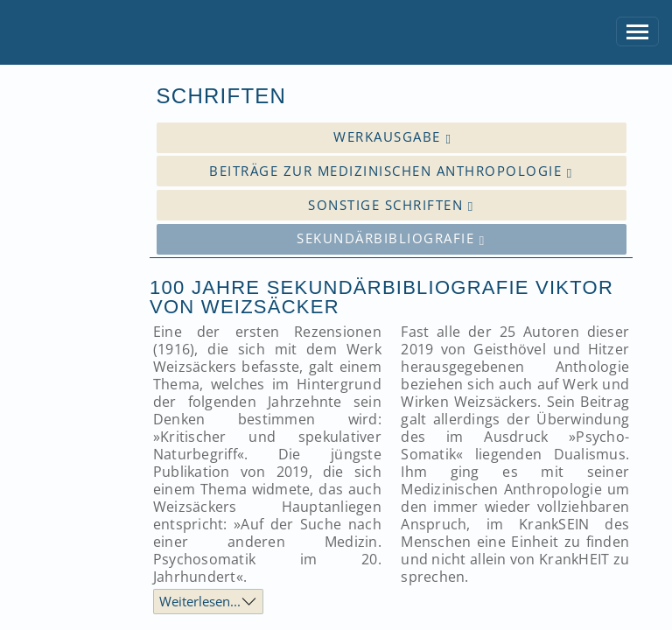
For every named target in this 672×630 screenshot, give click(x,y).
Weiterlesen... (200, 601)
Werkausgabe (392, 137)
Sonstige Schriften (391, 205)
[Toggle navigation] (638, 32)
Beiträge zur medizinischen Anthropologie (391, 171)
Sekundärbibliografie (391, 238)
